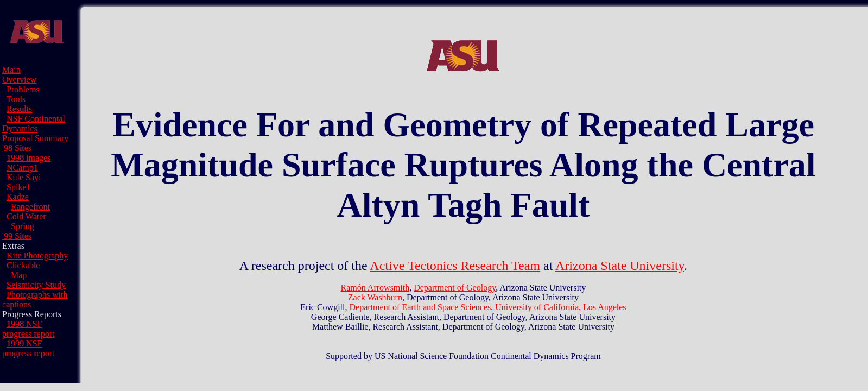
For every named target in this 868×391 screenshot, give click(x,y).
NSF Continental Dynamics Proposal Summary (35, 128)
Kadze (18, 197)
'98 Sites (17, 148)
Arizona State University (620, 266)
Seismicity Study (36, 285)
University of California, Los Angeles (560, 307)
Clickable (23, 265)
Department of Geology (455, 288)
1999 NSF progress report (28, 348)
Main (11, 70)
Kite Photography (37, 256)
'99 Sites (17, 236)
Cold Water (26, 216)
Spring (23, 226)
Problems (23, 89)
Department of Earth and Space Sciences (420, 307)
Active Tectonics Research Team (455, 266)
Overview (19, 80)
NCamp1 (22, 168)
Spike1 (18, 187)
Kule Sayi (24, 177)
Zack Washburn (375, 297)
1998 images (28, 158)
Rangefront (30, 207)
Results (19, 109)
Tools (16, 99)
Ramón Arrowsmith (375, 288)
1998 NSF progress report (28, 329)
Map (19, 275)
